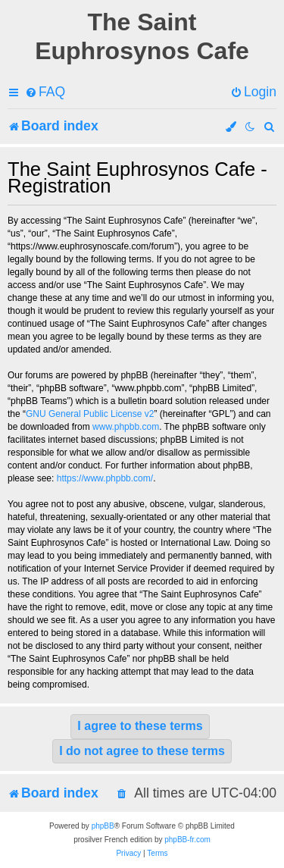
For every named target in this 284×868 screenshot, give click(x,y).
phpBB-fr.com (187, 840)
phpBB (103, 826)
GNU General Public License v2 (90, 414)
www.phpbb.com (126, 427)
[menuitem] (45, 92)
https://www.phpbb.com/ (105, 478)
